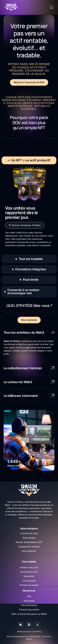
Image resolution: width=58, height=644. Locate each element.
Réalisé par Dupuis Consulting (29, 632)
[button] (52, 7)
